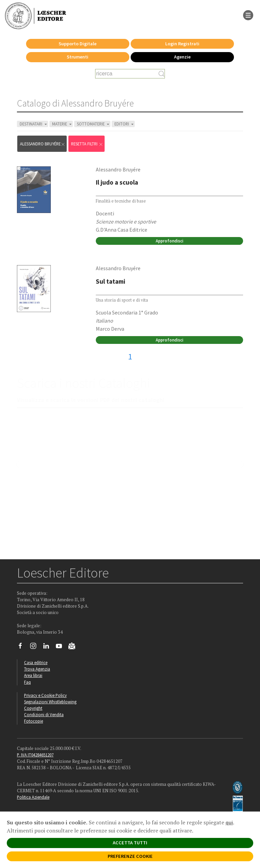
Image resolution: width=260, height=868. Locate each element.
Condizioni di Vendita (44, 714)
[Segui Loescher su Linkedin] (49, 648)
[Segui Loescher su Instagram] (36, 648)
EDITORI (125, 124)
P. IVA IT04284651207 (35, 755)
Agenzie (182, 57)
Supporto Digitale (78, 44)
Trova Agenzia (37, 669)
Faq (27, 682)
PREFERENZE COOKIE (130, 856)
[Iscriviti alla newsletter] (74, 647)
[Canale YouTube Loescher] (61, 648)
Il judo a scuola (117, 182)
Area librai (33, 675)
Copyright (33, 708)
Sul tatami (111, 281)
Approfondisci (169, 241)
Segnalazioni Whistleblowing (50, 702)
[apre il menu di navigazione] (248, 15)
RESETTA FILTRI (87, 144)
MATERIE (62, 124)
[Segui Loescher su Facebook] (23, 648)
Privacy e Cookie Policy (45, 695)
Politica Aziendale (33, 797)
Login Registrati (182, 44)
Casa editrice (36, 662)
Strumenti (78, 57)
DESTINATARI (34, 124)
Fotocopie (34, 721)
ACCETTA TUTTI (130, 843)
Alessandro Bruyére (43, 144)
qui (229, 822)
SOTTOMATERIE (94, 124)
